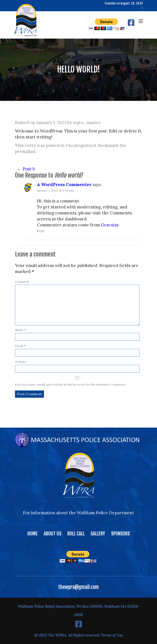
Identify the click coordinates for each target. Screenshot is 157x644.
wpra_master (87, 123)
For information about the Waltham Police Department (78, 513)
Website (21, 362)
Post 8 (26, 169)
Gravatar (110, 225)
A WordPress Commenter (64, 185)
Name (20, 330)
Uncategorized (81, 145)
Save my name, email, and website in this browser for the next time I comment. (70, 384)
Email (20, 346)
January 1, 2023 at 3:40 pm (55, 190)
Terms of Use (112, 635)
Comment (22, 282)
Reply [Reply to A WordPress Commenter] (41, 231)
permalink (25, 151)
